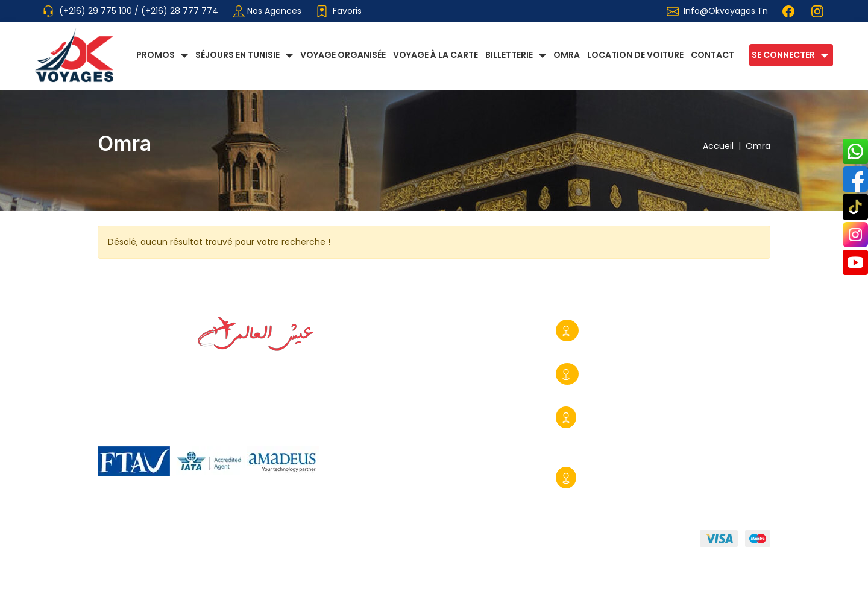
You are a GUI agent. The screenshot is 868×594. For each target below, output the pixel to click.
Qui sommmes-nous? (144, 541)
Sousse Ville (609, 330)
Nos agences (267, 11)
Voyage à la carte (436, 55)
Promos (156, 55)
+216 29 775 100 (600, 434)
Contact (712, 55)
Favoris (339, 11)
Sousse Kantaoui (620, 417)
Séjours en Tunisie (237, 55)
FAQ (439, 541)
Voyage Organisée (343, 55)
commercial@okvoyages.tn (614, 451)
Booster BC (746, 576)
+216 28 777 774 (602, 347)
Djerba (598, 478)
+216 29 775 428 (602, 391)
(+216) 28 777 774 (180, 11)
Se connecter (783, 55)
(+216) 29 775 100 (97, 11)
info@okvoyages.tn (726, 11)
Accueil (724, 146)
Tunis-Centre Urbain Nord (640, 374)
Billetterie (509, 55)
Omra (567, 55)
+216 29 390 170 (599, 494)
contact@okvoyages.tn (709, 391)
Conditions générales (262, 541)
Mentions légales (369, 541)
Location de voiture (635, 55)
